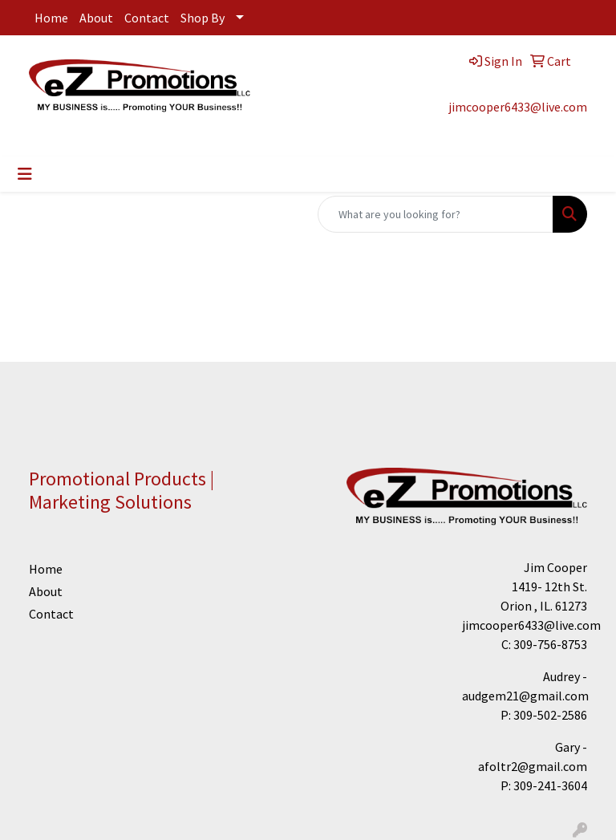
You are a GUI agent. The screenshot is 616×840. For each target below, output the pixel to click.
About (96, 18)
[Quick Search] (436, 214)
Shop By (203, 18)
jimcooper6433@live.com (518, 107)
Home (51, 18)
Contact (147, 18)
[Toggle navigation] (25, 174)
